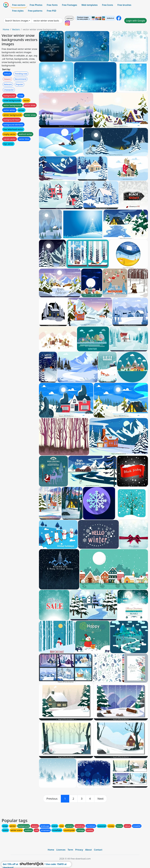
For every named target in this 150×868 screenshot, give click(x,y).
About (88, 850)
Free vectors (19, 5)
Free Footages (69, 5)
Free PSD (51, 11)
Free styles (18, 11)
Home (6, 29)
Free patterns (35, 11)
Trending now (21, 74)
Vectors (16, 29)
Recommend (21, 79)
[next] (101, 799)
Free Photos (36, 5)
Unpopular (9, 90)
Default (7, 74)
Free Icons (107, 5)
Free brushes (124, 5)
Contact (98, 850)
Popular (19, 84)
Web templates (90, 5)
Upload (69, 18)
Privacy (79, 850)
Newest (7, 79)
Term (70, 850)
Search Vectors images (17, 21)
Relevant (8, 84)
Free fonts (52, 5)
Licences (61, 850)
